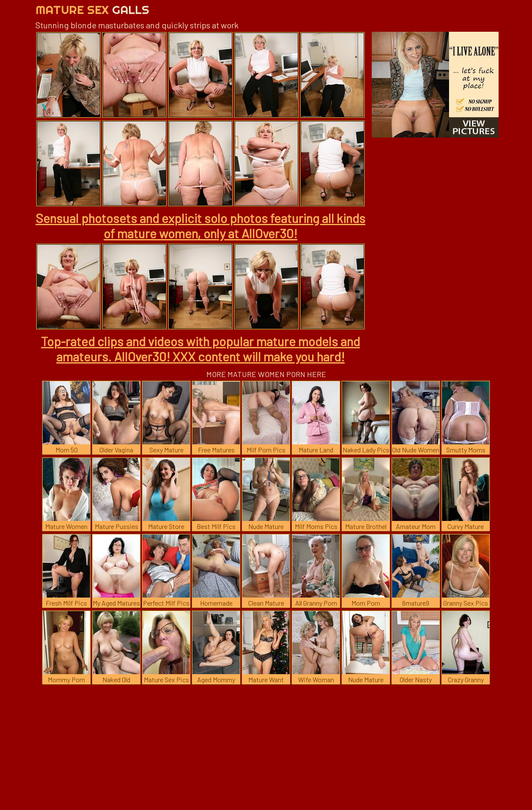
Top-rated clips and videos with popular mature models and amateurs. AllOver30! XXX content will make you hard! (200, 349)
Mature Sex (92, 10)
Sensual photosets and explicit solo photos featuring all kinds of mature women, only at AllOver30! (200, 226)
